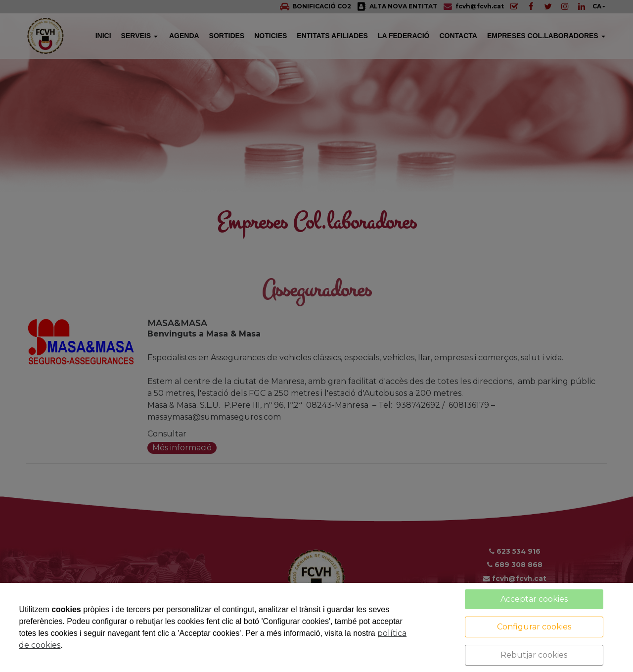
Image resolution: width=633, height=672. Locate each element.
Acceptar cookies (534, 599)
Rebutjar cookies (534, 655)
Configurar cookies (534, 627)
